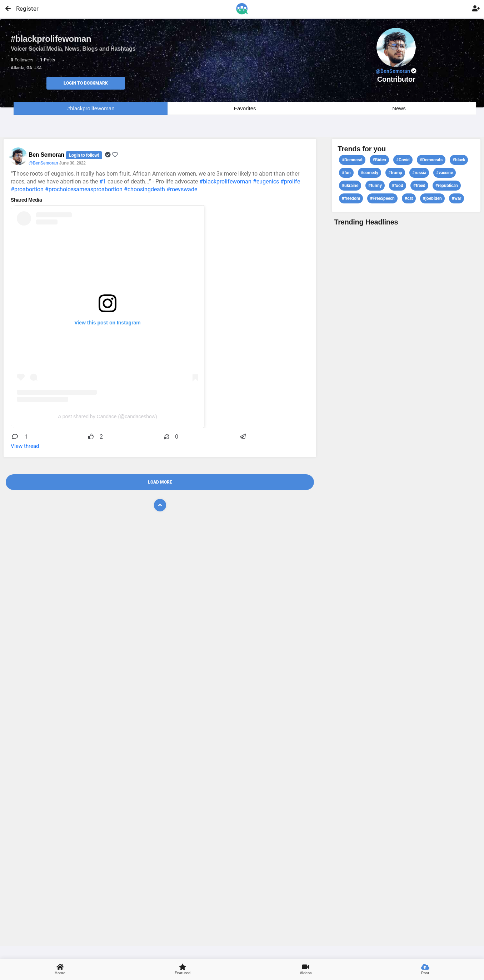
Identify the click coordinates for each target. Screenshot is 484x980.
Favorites (245, 108)
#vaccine (445, 173)
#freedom (351, 198)
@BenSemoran (43, 163)
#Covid (403, 160)
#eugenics (266, 181)
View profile (406, 585)
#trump (395, 173)
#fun (346, 173)
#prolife (290, 181)
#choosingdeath (144, 189)
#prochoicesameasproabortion (84, 189)
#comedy (370, 173)
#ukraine (350, 186)
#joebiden (432, 198)
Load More (160, 482)
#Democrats (431, 160)
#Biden (379, 160)
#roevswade (182, 189)
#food (398, 186)
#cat (409, 198)
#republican (447, 186)
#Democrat (352, 160)
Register (24, 9)
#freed (419, 186)
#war (456, 198)
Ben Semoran (47, 155)
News (399, 108)
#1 (103, 181)
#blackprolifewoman (91, 108)
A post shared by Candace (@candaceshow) (107, 416)
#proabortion (27, 189)
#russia (419, 173)
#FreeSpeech (382, 198)
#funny (375, 186)
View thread (25, 446)
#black (459, 160)
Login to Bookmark (86, 83)
